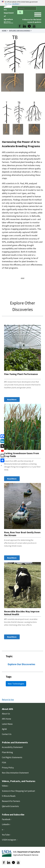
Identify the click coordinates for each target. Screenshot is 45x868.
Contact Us (7, 734)
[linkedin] (2, 441)
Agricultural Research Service (8, 22)
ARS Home (6, 719)
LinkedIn (7, 824)
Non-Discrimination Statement (15, 773)
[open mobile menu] (38, 14)
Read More (12, 399)
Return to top (8, 700)
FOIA (4, 763)
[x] (2, 446)
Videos (6, 786)
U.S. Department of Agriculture (27, 852)
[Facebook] (2, 436)
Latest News (7, 724)
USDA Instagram (10, 840)
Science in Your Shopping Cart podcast (18, 791)
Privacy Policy (8, 768)
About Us (6, 714)
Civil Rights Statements (12, 757)
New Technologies (16, 684)
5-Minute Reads (9, 796)
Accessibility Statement (12, 747)
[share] (2, 460)
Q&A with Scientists (10, 806)
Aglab (4, 729)
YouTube (7, 835)
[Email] (2, 455)
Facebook (7, 819)
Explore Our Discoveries (21, 664)
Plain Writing (7, 752)
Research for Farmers (11, 801)
